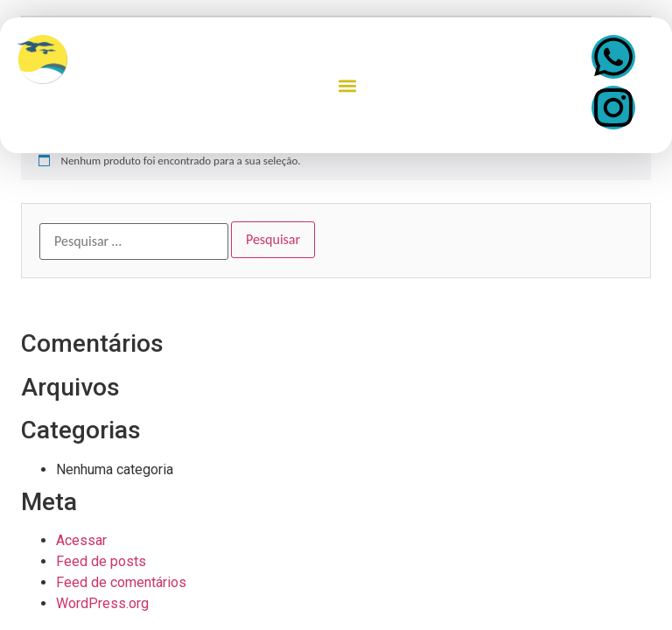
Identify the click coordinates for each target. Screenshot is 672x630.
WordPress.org (102, 603)
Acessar (81, 540)
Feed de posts (101, 561)
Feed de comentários (121, 582)
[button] (348, 85)
